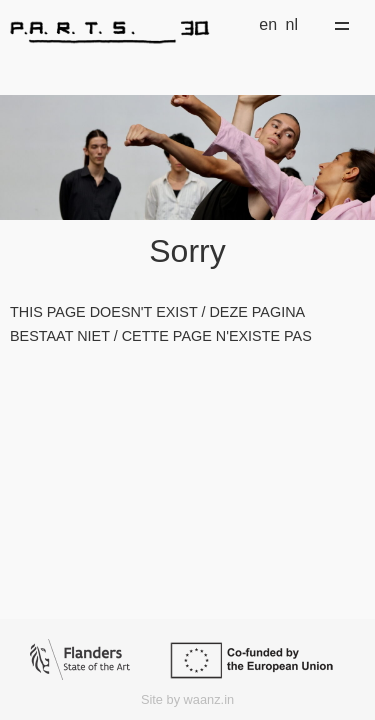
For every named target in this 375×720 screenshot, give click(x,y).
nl (292, 24)
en (268, 24)
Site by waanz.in (187, 699)
